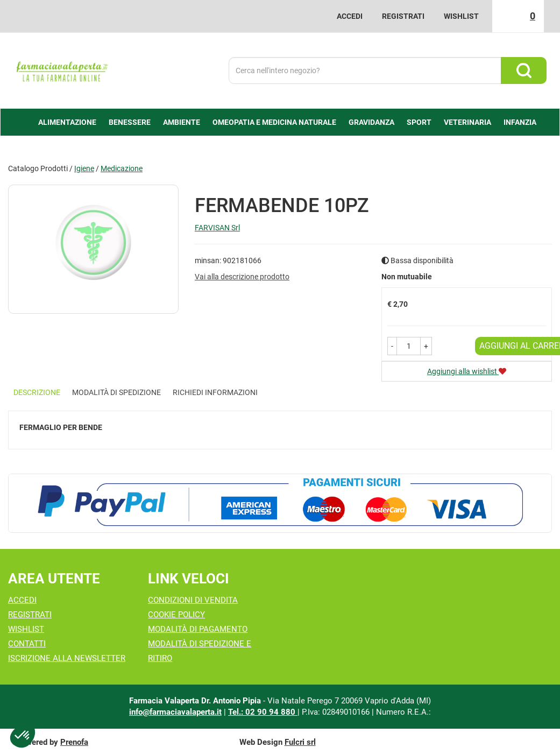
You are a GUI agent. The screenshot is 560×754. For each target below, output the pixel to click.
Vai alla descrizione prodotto (242, 277)
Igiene (84, 168)
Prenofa (74, 742)
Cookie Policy (176, 615)
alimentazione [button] (67, 122)
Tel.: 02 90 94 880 (263, 712)
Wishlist (461, 16)
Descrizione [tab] (37, 392)
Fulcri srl (300, 742)
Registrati (403, 16)
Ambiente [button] (182, 122)
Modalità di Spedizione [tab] (116, 392)
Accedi (350, 16)
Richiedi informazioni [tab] (215, 392)
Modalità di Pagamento (198, 629)
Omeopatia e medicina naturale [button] (274, 122)
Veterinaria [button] (467, 122)
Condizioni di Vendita (193, 600)
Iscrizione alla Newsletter (67, 658)
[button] (392, 346)
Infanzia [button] (520, 122)
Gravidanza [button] (371, 122)
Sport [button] (419, 122)
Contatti (27, 644)
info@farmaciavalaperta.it (175, 712)
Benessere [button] (130, 122)
